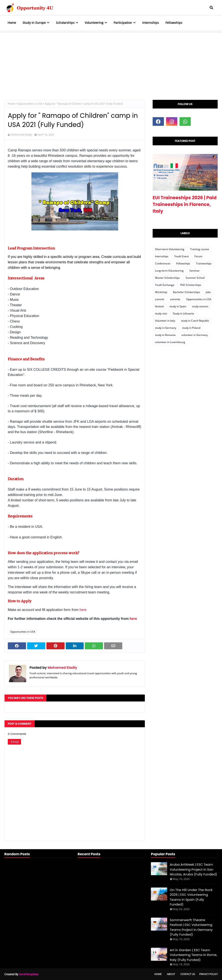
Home (11, 104)
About (171, 974)
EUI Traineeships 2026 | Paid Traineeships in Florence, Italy (185, 204)
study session (200, 306)
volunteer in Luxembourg (170, 342)
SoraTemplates (29, 974)
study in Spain (178, 306)
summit (160, 299)
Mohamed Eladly (21, 134)
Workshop (161, 292)
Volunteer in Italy (165, 321)
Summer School (195, 278)
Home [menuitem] (12, 23)
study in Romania (165, 335)
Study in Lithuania (183, 313)
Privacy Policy (208, 974)
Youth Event (181, 256)
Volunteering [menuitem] (94, 23)
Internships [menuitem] (151, 23)
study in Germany (166, 328)
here (83, 610)
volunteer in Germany (195, 335)
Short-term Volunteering (170, 249)
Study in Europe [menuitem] (34, 23)
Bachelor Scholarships (186, 292)
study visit (161, 313)
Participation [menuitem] (123, 23)
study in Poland (191, 328)
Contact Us (188, 974)
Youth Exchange (165, 285)
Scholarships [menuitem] (65, 23)
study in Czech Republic (195, 321)
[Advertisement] (111, 63)
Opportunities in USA (30, 104)
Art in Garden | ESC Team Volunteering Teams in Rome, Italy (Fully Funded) (193, 955)
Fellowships (183, 263)
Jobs (208, 292)
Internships (162, 256)
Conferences (163, 263)
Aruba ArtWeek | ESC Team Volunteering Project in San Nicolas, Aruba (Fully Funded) (193, 869)
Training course (200, 249)
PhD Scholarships (191, 285)
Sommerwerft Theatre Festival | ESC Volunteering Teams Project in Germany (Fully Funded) (191, 927)
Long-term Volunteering (169, 271)
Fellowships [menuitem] (174, 23)
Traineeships (204, 263)
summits (175, 299)
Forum (198, 256)
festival (159, 306)
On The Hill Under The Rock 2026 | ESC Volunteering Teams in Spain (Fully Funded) (191, 897)
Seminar (195, 271)
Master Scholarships (167, 278)
